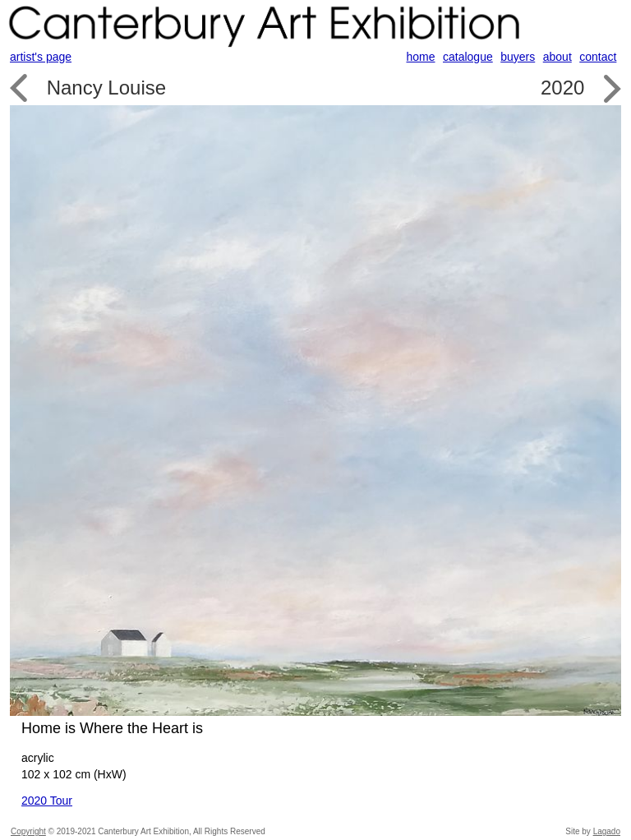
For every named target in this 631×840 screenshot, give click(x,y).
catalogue (468, 57)
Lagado (607, 831)
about (557, 57)
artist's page (41, 57)
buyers (518, 57)
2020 (562, 88)
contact (598, 57)
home (421, 57)
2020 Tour (47, 801)
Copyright (28, 831)
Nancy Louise (106, 88)
